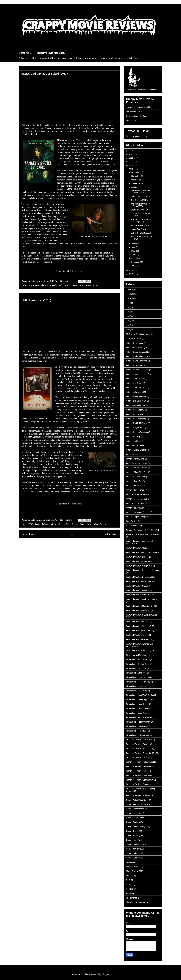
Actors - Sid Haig (133, 437)
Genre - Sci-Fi (132, 853)
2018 (131, 270)
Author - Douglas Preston (137, 468)
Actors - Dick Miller (134, 365)
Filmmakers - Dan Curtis (136, 668)
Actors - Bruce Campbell (136, 352)
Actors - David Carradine (136, 361)
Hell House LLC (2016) (36, 300)
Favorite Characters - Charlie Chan (141, 530)
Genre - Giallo (132, 831)
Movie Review (92, 285)
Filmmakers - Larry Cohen (137, 704)
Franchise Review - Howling (138, 775)
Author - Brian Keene (135, 459)
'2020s (129, 298)
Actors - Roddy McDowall (137, 423)
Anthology (130, 454)
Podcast (130, 876)
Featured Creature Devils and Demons (142, 570)
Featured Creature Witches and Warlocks (53, 285)
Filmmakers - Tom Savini (136, 731)
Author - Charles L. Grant (137, 463)
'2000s (129, 290)
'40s (128, 307)
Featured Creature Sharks (137, 622)
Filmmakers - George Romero (139, 686)
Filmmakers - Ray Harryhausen (139, 717)
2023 (131, 154)
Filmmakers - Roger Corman (138, 722)
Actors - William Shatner (136, 450)
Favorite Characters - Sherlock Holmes (142, 534)
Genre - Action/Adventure (137, 800)
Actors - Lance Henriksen (137, 397)
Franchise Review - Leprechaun (140, 780)
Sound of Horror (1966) (141, 210)
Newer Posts (28, 534)
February (135, 262)
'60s (128, 316)
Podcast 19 (131, 121)
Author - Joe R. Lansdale (137, 499)
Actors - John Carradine (136, 388)
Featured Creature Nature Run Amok (142, 615)
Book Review (132, 521)
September (136, 183)
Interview (130, 862)
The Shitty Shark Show (136, 112)
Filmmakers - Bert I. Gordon (138, 660)
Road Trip (130, 893)
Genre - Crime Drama (135, 818)
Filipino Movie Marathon (136, 655)
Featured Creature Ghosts (46, 524)
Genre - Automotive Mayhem (138, 804)
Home (70, 534)
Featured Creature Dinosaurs (138, 577)
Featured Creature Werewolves (139, 639)
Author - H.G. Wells (134, 481)
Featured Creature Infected (138, 590)
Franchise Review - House (137, 771)
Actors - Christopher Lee (136, 356)
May (133, 251)
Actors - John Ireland (135, 392)
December (136, 172)
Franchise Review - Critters (138, 744)
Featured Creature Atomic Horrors (140, 552)
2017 (131, 274)
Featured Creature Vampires (138, 630)
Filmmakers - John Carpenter (138, 700)
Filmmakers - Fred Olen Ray (138, 682)
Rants (129, 885)
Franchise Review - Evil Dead (139, 749)
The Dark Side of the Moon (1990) (140, 221)
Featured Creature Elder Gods (139, 581)
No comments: (67, 281)
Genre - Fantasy (133, 822)
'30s (128, 303)
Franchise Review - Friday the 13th (141, 753)
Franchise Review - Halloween (139, 762)
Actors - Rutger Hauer (135, 428)
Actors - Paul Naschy (135, 410)
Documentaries (132, 526)
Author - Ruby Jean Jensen (138, 512)
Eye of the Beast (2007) (141, 233)
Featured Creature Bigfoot (137, 557)
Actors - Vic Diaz (133, 441)
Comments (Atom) (75, 544)
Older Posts (111, 534)
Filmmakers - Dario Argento (138, 673)
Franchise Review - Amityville (138, 740)
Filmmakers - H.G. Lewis (136, 691)
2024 (131, 151)
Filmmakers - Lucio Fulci (136, 709)
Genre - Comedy (133, 813)
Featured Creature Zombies (138, 651)
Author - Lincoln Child (135, 503)
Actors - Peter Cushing (136, 414)
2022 (131, 158)
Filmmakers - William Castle (138, 735)
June (134, 247)
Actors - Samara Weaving (137, 432)
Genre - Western (133, 858)
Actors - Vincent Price (135, 445)
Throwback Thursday (135, 902)
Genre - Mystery (133, 849)
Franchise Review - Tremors (138, 795)
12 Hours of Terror (134, 339)
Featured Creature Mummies (138, 610)
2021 (131, 162)
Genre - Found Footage (69, 524)
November (136, 176)
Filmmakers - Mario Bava (137, 713)
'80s (128, 325)
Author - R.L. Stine (134, 508)
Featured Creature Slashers (138, 626)
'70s (128, 321)
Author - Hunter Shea (135, 490)
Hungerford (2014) (139, 229)
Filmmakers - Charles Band (138, 664)
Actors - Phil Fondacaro (136, 419)
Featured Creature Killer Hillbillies (140, 595)
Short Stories (132, 898)
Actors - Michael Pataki (136, 405)
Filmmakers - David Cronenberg (140, 677)
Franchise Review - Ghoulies (138, 758)
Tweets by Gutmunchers (136, 136)
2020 (131, 165)
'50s (128, 312)
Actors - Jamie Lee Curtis (137, 374)
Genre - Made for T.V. (135, 844)
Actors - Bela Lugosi (135, 343)
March (134, 258)
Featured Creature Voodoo (137, 635)
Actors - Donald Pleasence (137, 370)
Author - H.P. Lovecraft (136, 486)
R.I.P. (128, 880)
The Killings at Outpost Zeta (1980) (140, 205)
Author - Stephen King (135, 517)
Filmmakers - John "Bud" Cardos (140, 695)
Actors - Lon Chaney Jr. (136, 401)
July (133, 243)
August (134, 187)
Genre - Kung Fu (133, 840)
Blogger (105, 974)
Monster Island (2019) (140, 225)
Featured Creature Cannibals (138, 561)
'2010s (31, 285)
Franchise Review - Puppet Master (141, 784)
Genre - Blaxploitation (135, 809)
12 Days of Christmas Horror (138, 334)
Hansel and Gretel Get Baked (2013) (45, 74)
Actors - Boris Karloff (135, 347)
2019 (131, 169)
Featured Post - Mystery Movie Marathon (42, 53)
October (135, 180)
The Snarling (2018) (139, 200)
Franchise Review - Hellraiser (139, 766)
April (133, 255)
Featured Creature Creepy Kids (139, 566)
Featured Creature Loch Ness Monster (142, 599)
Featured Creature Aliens (137, 548)
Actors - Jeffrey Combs (136, 379)
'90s (128, 330)
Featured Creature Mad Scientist (140, 606)
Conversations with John (136, 116)
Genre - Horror (78, 285)
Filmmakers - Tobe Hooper (137, 726)
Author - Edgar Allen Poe (137, 472)
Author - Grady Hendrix (136, 477)
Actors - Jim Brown (134, 383)
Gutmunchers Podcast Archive (139, 107)
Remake (130, 889)
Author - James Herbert (136, 494)
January (135, 266)
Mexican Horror (133, 867)
